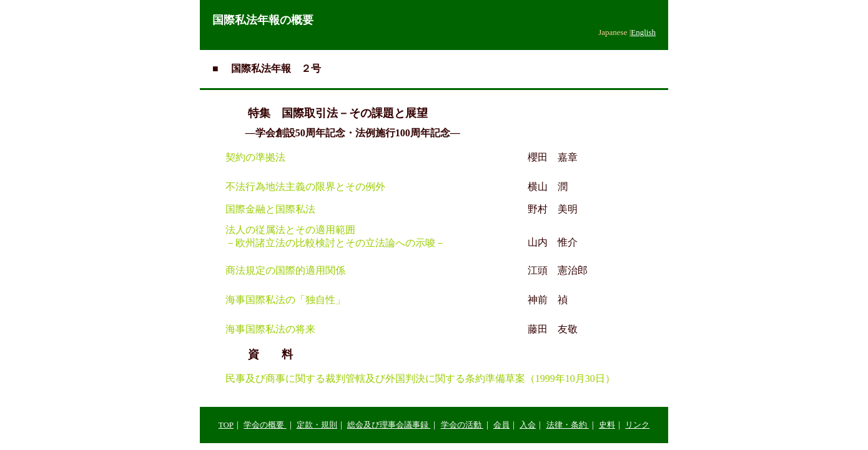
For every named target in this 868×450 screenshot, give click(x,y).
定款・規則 (317, 425)
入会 (528, 425)
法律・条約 (568, 425)
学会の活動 (462, 425)
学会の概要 (265, 425)
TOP (226, 425)
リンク (637, 425)
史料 (607, 425)
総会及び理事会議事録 (389, 425)
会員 (501, 425)
